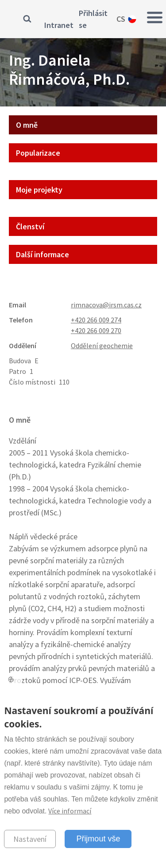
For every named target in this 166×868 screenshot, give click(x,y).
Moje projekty (39, 190)
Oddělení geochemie (102, 346)
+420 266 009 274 (96, 320)
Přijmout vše (98, 839)
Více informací (70, 811)
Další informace (42, 254)
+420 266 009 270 (96, 330)
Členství (30, 226)
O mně (27, 125)
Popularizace (38, 153)
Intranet (59, 25)
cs (121, 19)
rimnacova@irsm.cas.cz (106, 305)
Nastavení (30, 839)
